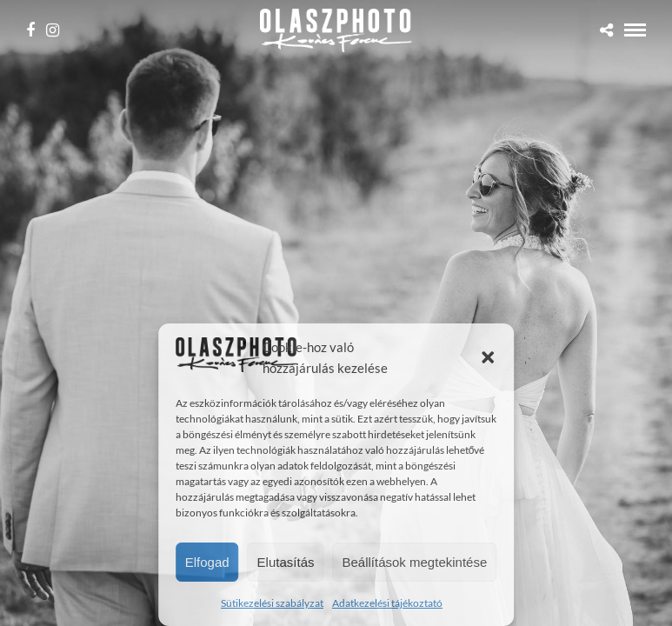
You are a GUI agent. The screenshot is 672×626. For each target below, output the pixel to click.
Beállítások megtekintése (414, 562)
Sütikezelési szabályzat (272, 603)
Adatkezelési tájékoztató (387, 603)
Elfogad (207, 562)
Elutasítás (286, 562)
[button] (488, 357)
